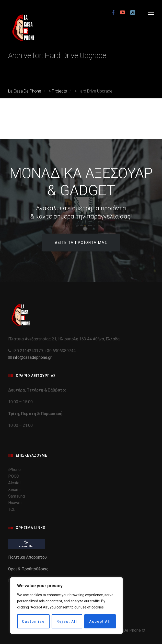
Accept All (100, 622)
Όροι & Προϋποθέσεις (29, 569)
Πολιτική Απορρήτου (28, 557)
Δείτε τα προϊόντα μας (81, 243)
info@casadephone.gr (32, 357)
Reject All (67, 622)
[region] (66, 606)
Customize (33, 622)
